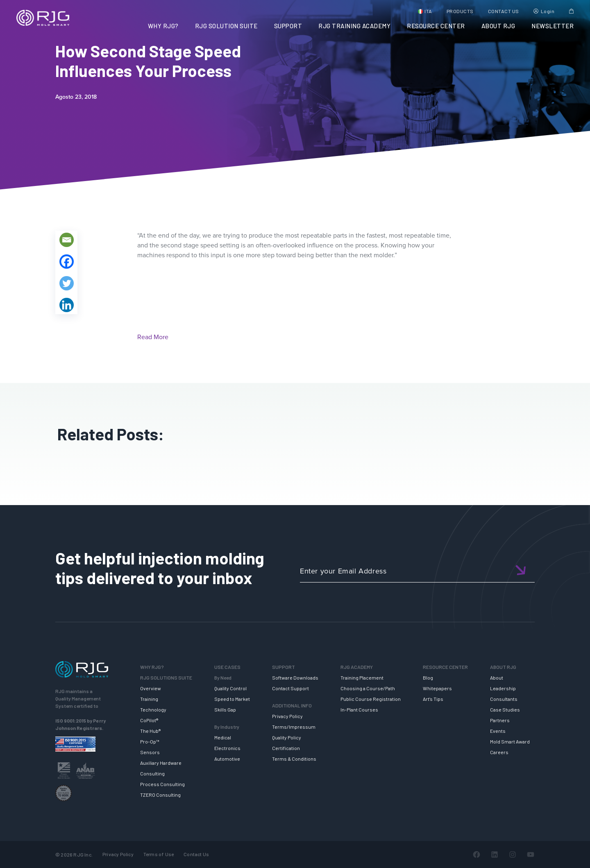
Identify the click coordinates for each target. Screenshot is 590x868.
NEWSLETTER (553, 26)
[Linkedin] (67, 305)
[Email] (67, 240)
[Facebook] (67, 262)
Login (548, 11)
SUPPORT (288, 26)
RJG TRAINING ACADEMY (354, 26)
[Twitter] (67, 283)
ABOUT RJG (498, 26)
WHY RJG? (163, 26)
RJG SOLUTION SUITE (226, 26)
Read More (153, 337)
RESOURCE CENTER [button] (436, 26)
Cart (571, 11)
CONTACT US (504, 11)
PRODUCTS (460, 11)
